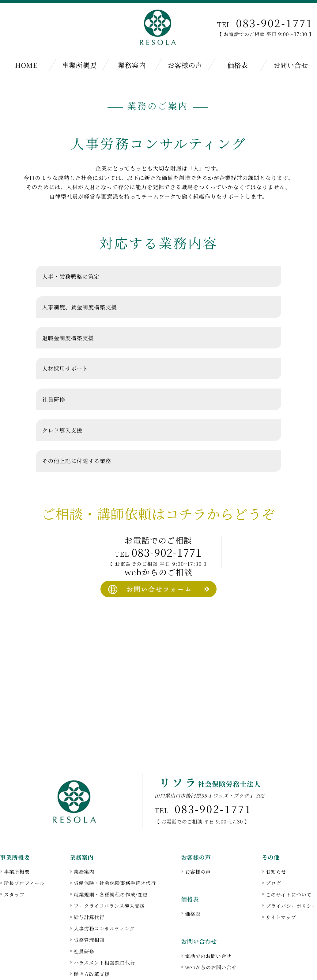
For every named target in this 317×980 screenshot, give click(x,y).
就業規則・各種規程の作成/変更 (111, 858)
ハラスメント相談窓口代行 (105, 926)
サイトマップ (281, 881)
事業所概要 (79, 65)
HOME (26, 65)
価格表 (238, 65)
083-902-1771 (274, 23)
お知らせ (276, 835)
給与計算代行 (89, 881)
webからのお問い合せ (211, 931)
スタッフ (14, 858)
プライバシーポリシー (291, 869)
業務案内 (132, 65)
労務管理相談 (89, 903)
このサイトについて (289, 858)
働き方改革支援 (92, 937)
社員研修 (84, 915)
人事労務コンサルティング (104, 892)
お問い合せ (291, 65)
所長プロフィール (24, 847)
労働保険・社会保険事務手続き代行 (115, 847)
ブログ (274, 847)
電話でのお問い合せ (208, 919)
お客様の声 (185, 65)
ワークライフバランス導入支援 (109, 869)
